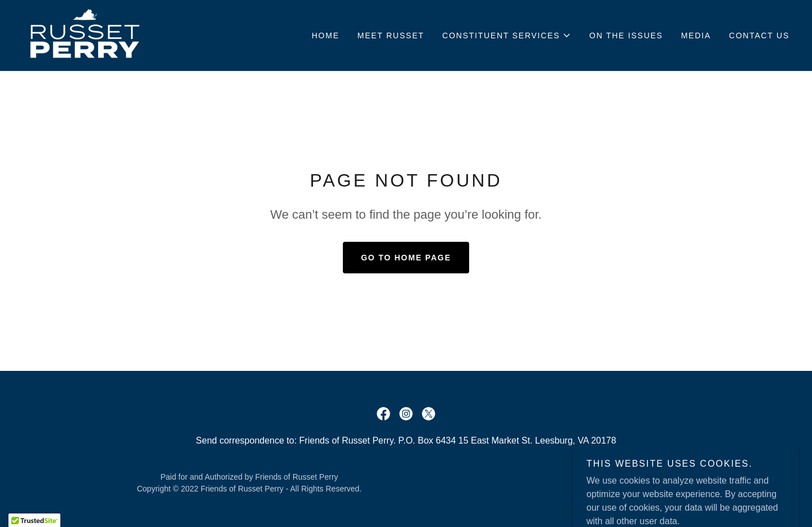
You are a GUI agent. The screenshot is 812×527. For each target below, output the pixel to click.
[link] (85, 35)
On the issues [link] (626, 36)
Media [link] (696, 36)
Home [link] (326, 36)
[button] (507, 36)
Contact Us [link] (759, 36)
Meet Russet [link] (391, 36)
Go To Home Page (406, 258)
